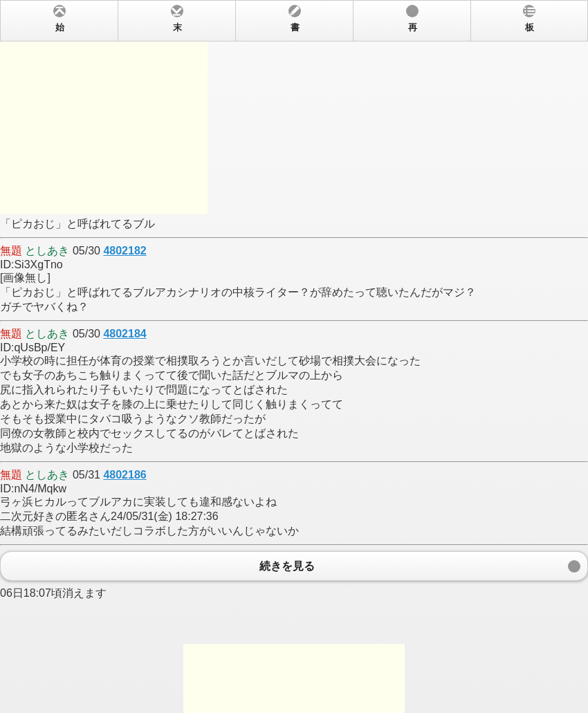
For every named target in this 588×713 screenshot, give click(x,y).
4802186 (125, 475)
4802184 (125, 334)
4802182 (125, 251)
